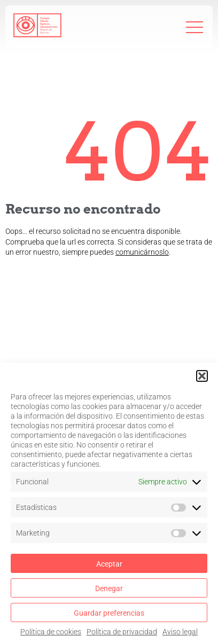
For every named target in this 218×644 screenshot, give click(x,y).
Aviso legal (180, 632)
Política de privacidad (122, 632)
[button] (202, 376)
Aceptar (109, 564)
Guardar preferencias (109, 613)
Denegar (109, 588)
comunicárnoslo (142, 252)
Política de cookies (51, 632)
